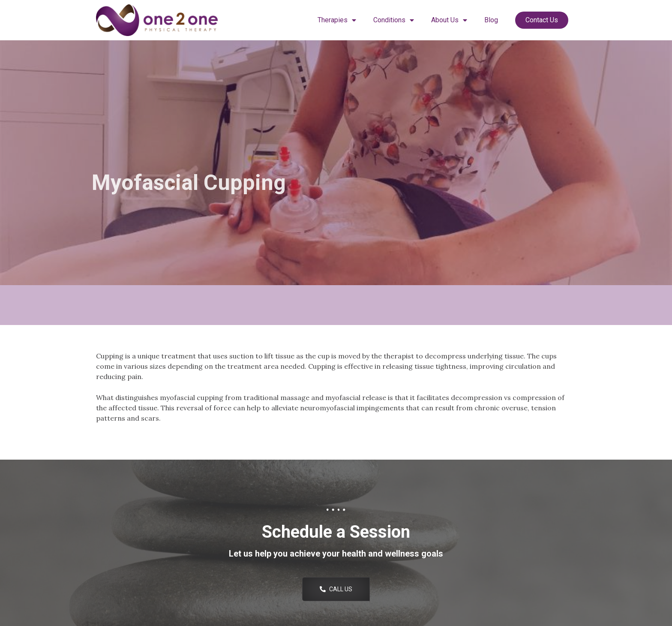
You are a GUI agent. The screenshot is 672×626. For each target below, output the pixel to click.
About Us (449, 20)
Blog (491, 20)
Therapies (337, 20)
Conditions (394, 20)
